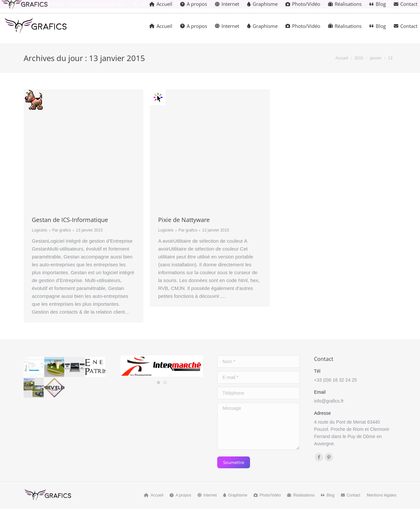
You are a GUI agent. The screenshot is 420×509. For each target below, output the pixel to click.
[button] (158, 383)
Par (62, 230)
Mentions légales (382, 495)
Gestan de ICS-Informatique (70, 220)
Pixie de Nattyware (184, 220)
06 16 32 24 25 (150, 4)
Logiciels (40, 230)
